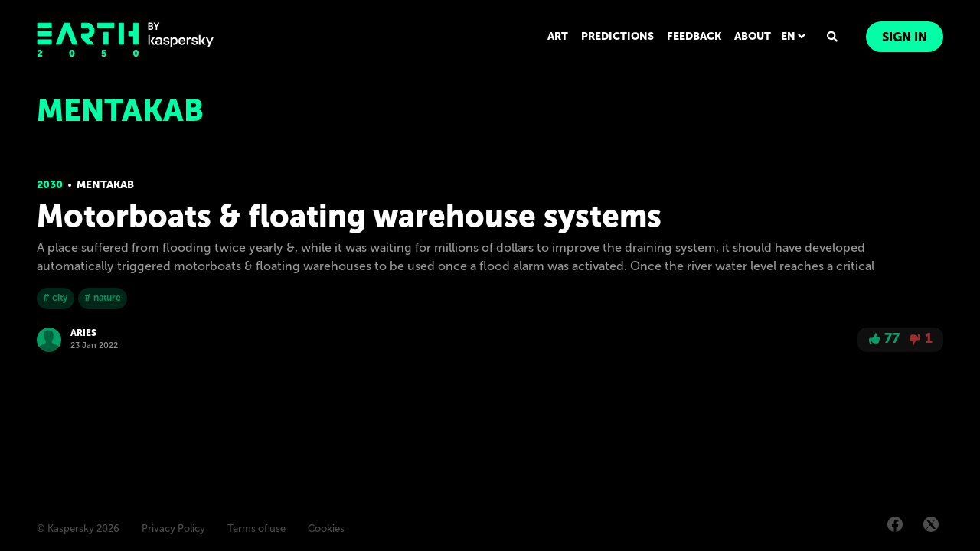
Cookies (326, 528)
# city (56, 298)
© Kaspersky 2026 (78, 528)
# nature (103, 298)
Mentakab (105, 185)
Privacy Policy (173, 528)
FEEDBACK (694, 36)
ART (558, 36)
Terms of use (256, 528)
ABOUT (753, 36)
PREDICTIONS (617, 36)
